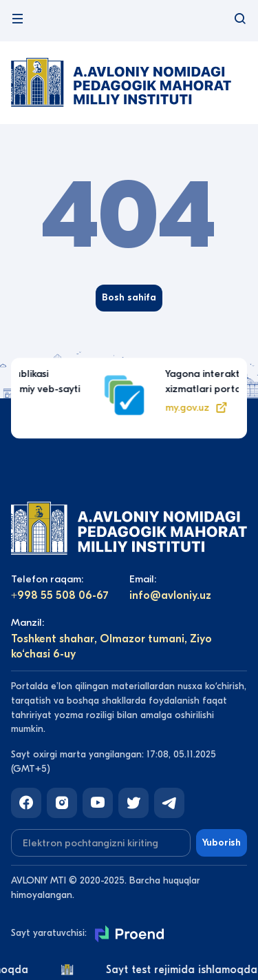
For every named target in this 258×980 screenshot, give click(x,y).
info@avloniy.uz (170, 595)
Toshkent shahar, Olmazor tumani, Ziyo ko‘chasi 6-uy (111, 646)
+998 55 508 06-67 (60, 595)
